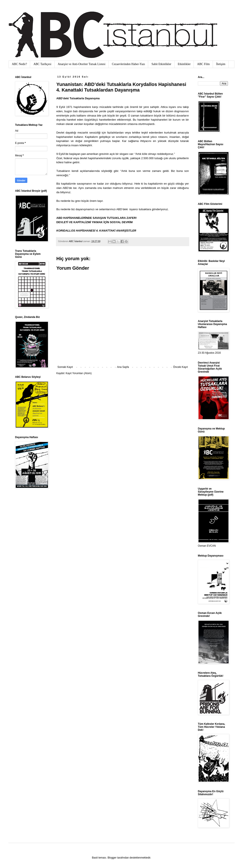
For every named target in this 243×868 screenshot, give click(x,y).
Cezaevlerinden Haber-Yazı (128, 64)
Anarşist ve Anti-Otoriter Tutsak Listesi (82, 64)
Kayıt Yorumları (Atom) (79, 373)
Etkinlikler (184, 64)
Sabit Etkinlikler (161, 64)
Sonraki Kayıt (65, 367)
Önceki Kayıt (180, 367)
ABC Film (203, 64)
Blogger (112, 858)
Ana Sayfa (123, 367)
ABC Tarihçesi (42, 64)
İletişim (221, 64)
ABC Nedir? (19, 64)
